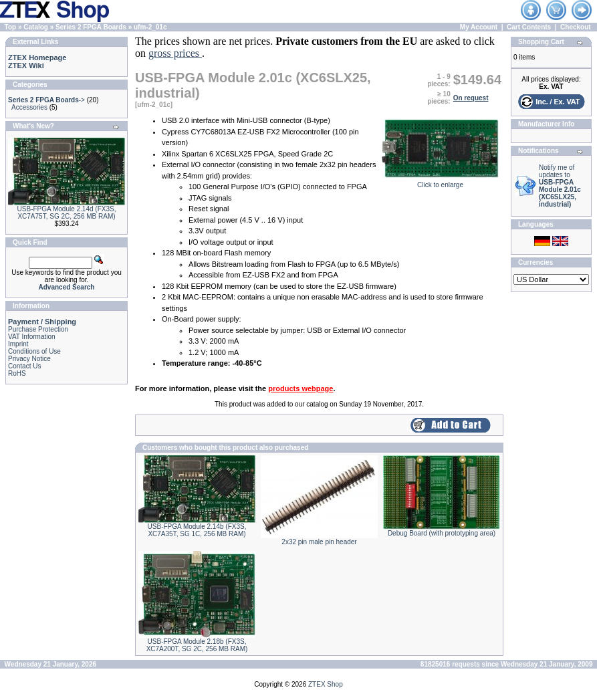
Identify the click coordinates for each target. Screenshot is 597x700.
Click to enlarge (440, 182)
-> (46, 100)
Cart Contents (529, 27)
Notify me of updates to (560, 186)
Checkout (576, 27)
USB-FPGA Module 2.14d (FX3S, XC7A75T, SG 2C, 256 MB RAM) (67, 213)
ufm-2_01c (150, 27)
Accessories (29, 107)
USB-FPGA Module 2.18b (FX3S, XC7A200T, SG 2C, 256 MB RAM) (197, 645)
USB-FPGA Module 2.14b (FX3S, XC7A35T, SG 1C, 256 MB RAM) (197, 530)
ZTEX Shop (326, 684)
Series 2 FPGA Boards (91, 27)
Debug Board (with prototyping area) (442, 533)
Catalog (36, 27)
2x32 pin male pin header (319, 542)
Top (11, 27)
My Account (479, 27)
